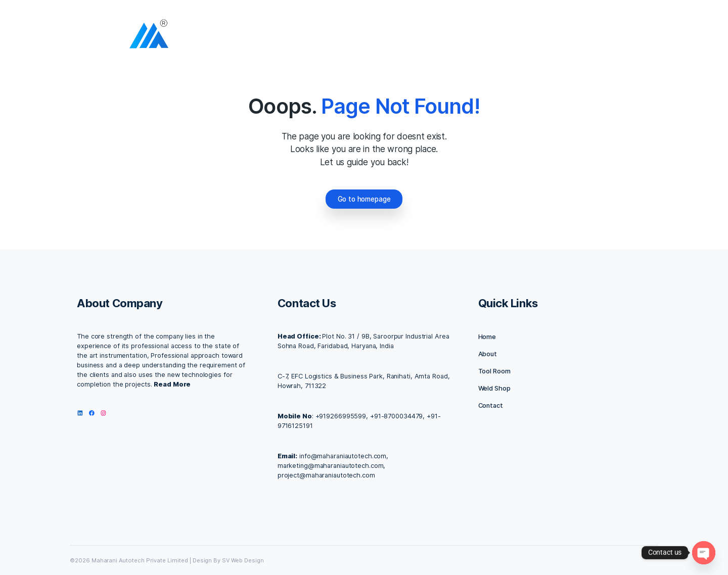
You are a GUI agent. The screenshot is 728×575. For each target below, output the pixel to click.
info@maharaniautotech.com (343, 456)
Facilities (395, 36)
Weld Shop (494, 388)
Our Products (505, 36)
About (349, 36)
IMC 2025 (561, 36)
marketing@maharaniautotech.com (331, 466)
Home (312, 36)
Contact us (446, 36)
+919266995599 (341, 416)
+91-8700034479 (396, 416)
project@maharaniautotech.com (326, 475)
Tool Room (494, 371)
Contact (491, 405)
